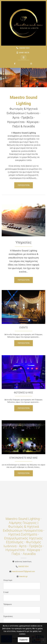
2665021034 (24, 48)
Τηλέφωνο (8, 604)
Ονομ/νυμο (8, 580)
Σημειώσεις (8, 616)
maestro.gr (23, 576)
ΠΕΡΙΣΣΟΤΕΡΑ (24, 185)
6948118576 (24, 53)
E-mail (6, 592)
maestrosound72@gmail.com (23, 571)
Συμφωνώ (23, 640)
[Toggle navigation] (24, 57)
